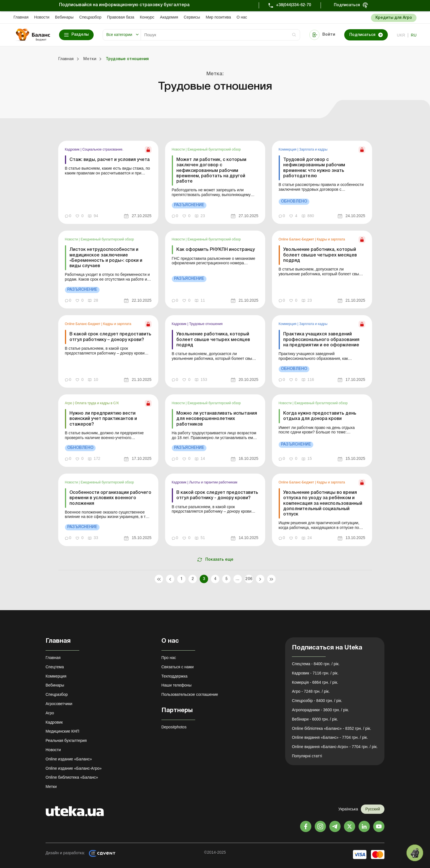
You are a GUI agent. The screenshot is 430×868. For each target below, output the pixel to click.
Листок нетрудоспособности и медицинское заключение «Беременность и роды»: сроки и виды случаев (106, 258)
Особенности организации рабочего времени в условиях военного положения (110, 498)
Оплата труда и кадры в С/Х (97, 403)
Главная (21, 17)
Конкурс (147, 17)
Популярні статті (307, 756)
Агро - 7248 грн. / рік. (311, 691)
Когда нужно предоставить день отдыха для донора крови (320, 416)
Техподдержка (175, 676)
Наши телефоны (176, 685)
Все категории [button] (119, 35)
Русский (373, 809)
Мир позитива (218, 17)
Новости (42, 17)
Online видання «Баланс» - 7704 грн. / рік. (330, 737)
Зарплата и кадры (313, 149)
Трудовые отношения (206, 324)
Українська (348, 809)
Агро (69, 403)
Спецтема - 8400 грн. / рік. (316, 664)
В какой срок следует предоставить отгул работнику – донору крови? (110, 337)
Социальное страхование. (103, 149)
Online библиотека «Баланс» (72, 777)
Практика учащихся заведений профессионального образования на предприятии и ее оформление (321, 340)
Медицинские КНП (62, 731)
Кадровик (73, 149)
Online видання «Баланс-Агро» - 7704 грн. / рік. (335, 747)
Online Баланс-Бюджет (297, 239)
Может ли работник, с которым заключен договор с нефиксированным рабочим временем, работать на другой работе (211, 171)
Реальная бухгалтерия (66, 740)
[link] (108, 182)
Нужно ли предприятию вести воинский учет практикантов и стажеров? (103, 419)
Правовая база (121, 17)
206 (249, 579)
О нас (242, 17)
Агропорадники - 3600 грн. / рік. (320, 710)
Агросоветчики (59, 704)
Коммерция (288, 149)
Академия (169, 17)
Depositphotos (174, 727)
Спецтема (55, 667)
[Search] (220, 35)
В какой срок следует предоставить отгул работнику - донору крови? (217, 495)
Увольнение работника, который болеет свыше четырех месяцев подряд (320, 255)
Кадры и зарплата (331, 239)
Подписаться (347, 5)
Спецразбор (90, 17)
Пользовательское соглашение (190, 694)
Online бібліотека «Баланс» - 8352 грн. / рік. (332, 728)
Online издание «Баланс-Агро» (74, 768)
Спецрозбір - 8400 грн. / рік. (317, 701)
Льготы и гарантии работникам (213, 482)
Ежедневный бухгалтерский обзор (214, 149)
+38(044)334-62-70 (293, 5)
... (237, 579)
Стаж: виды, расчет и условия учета (110, 160)
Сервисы (192, 17)
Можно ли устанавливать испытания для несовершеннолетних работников (217, 419)
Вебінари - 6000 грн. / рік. (315, 719)
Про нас (169, 658)
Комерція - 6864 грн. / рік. (315, 682)
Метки (51, 787)
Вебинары (64, 17)
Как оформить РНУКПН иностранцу (216, 250)
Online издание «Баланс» (69, 759)
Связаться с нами (178, 667)
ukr (401, 35)
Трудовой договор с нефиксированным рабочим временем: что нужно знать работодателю (314, 168)
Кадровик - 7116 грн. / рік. (315, 673)
